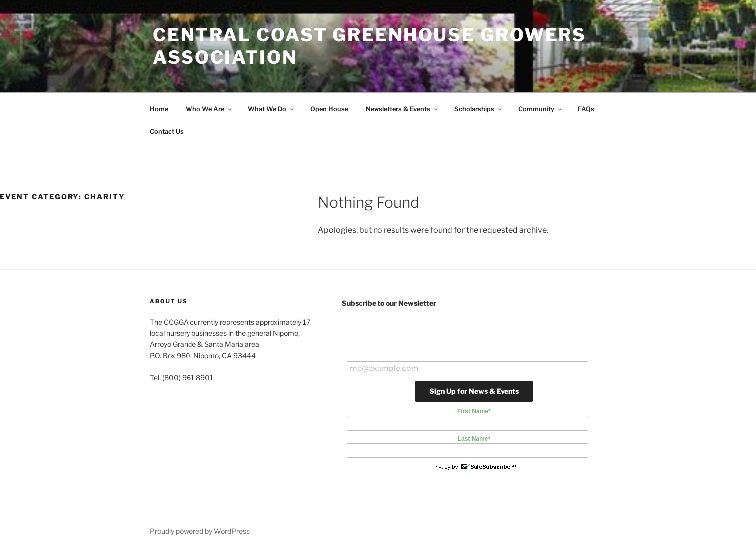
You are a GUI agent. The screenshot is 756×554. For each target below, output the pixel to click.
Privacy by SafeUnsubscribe (474, 467)
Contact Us (167, 131)
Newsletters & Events (402, 109)
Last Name (474, 439)
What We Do (272, 109)
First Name (474, 411)
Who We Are (209, 109)
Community (541, 109)
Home (159, 109)
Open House (329, 109)
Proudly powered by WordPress (200, 531)
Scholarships (479, 109)
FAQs (586, 109)
